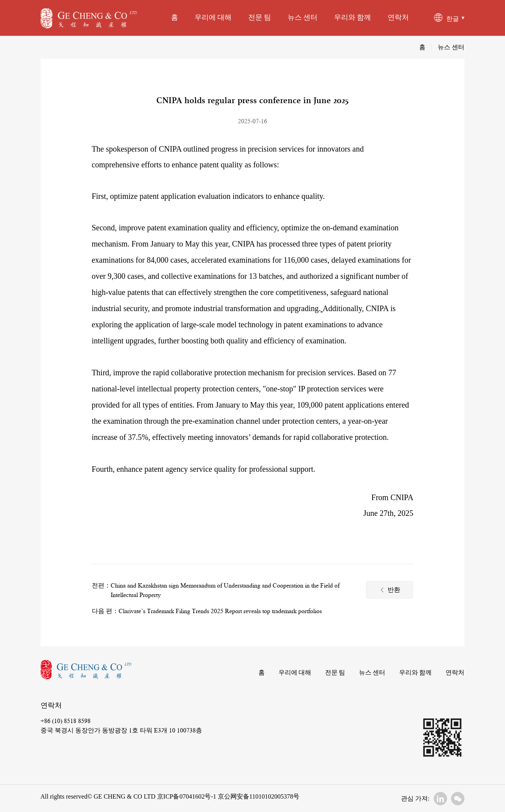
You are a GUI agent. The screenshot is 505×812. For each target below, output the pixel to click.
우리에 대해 (213, 18)
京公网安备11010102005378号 (258, 796)
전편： (101, 586)
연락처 (398, 18)
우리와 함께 (353, 18)
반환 (390, 590)
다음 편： (105, 611)
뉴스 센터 (303, 18)
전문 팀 (260, 18)
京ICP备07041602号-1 (187, 796)
